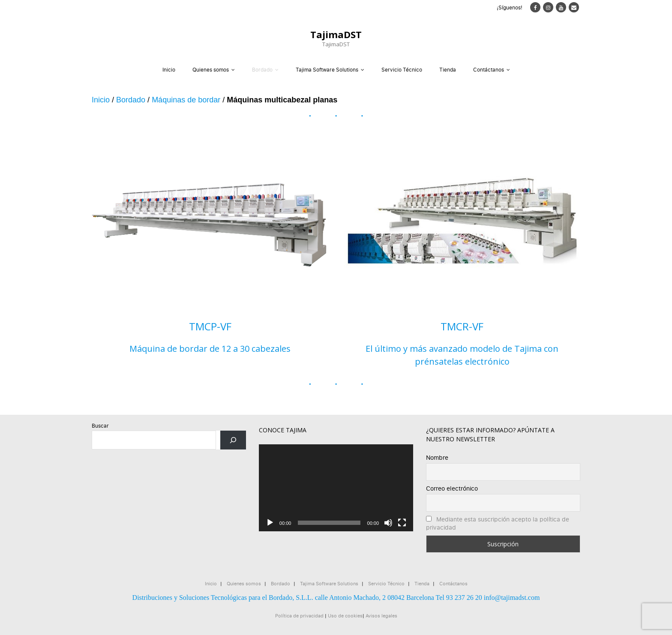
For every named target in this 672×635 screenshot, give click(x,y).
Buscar (100, 426)
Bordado (262, 70)
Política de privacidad (299, 616)
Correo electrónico (452, 488)
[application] (336, 488)
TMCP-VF (210, 326)
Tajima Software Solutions (327, 70)
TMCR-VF (462, 326)
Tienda (448, 70)
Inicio (169, 70)
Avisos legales (381, 616)
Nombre (437, 457)
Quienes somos (211, 70)
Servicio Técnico (402, 70)
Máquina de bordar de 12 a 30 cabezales (210, 349)
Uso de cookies (345, 616)
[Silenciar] (388, 523)
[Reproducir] (270, 523)
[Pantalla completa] (402, 523)
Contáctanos (489, 70)
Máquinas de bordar (186, 100)
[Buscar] (233, 440)
